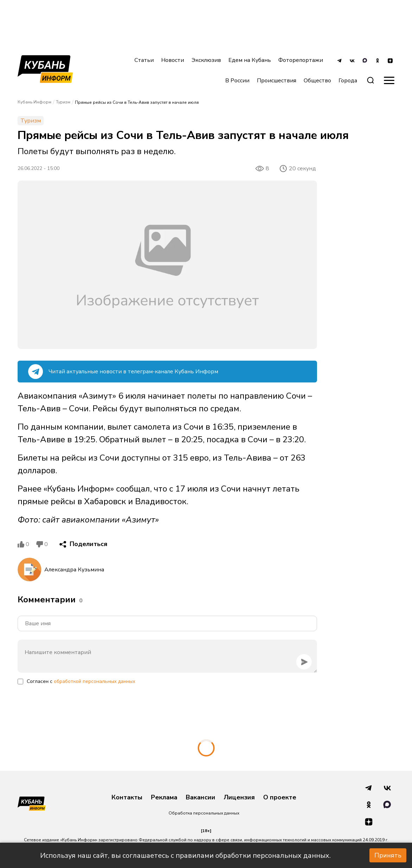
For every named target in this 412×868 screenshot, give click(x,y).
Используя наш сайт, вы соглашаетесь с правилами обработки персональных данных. (185, 856)
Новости (173, 60)
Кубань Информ (34, 102)
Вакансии (201, 798)
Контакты (127, 798)
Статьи (144, 60)
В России (237, 81)
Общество (317, 81)
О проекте (280, 798)
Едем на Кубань (250, 60)
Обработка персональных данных (204, 813)
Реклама (164, 798)
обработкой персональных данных (94, 681)
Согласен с (81, 681)
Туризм (63, 102)
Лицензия (239, 798)
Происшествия (277, 81)
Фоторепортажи (301, 60)
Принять (388, 855)
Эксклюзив (206, 60)
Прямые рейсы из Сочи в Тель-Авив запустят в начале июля (137, 102)
